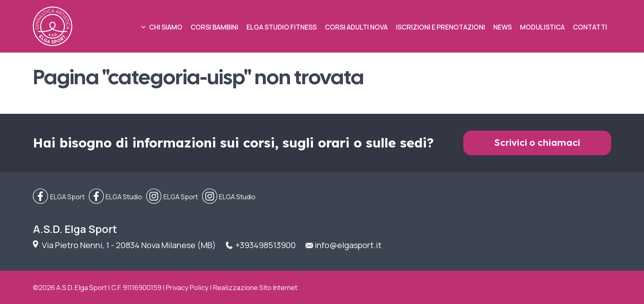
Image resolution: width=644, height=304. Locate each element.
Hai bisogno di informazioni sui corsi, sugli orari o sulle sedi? (233, 143)
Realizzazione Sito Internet (255, 287)
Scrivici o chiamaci (537, 143)
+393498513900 (266, 245)
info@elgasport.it (348, 245)
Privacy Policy (187, 287)
